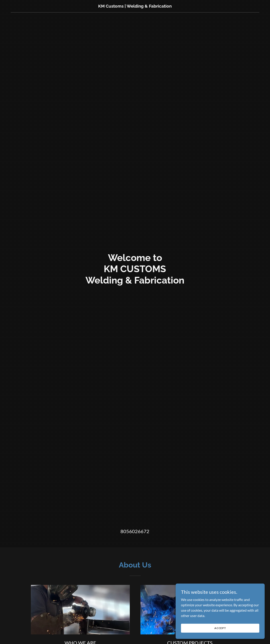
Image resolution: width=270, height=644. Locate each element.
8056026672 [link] (135, 531)
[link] (135, 6)
